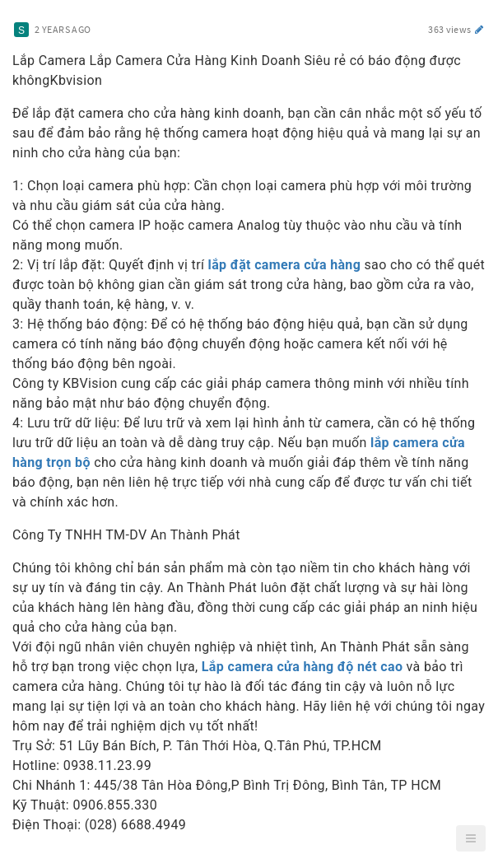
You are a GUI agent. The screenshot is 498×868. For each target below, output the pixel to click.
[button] (471, 838)
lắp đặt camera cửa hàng (285, 265)
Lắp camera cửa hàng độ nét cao (302, 667)
